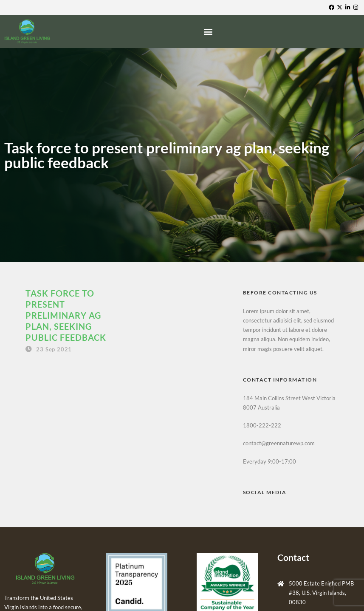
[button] (209, 32)
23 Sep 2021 (54, 349)
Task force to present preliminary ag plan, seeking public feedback (66, 315)
